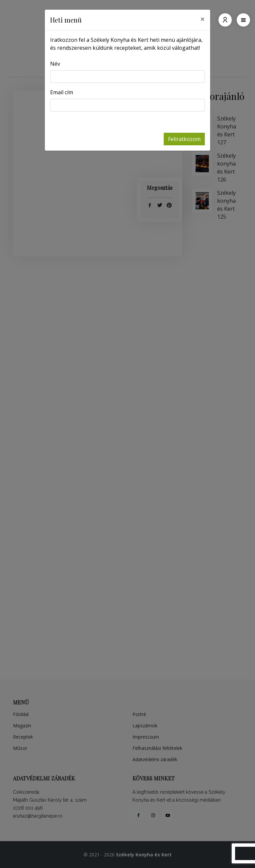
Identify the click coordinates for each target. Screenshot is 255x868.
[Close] (203, 19)
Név (55, 64)
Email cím (62, 92)
